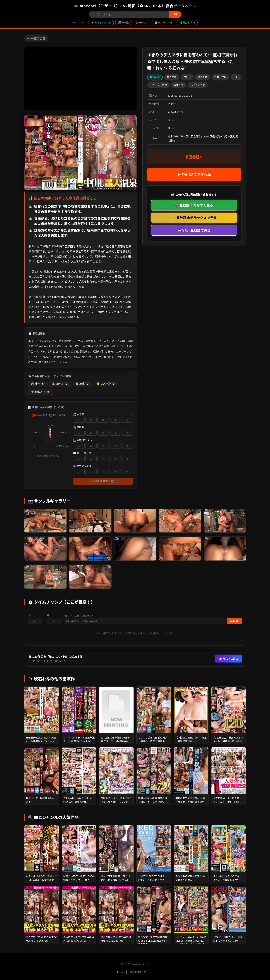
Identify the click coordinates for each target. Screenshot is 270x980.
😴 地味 (82, 384)
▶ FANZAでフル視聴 (194, 174)
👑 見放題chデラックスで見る (194, 218)
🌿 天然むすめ (187, 22)
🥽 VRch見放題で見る (194, 230)
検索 (175, 14)
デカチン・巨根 (158, 85)
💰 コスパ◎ (106, 384)
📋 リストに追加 (229, 659)
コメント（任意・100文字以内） (80, 616)
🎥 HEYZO (142, 22)
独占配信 (203, 77)
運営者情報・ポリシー (142, 972)
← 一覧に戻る (36, 38)
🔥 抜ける (60, 384)
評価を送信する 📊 (103, 481)
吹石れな (155, 77)
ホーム (120, 972)
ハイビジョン (198, 85)
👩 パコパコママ (163, 22)
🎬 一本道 (123, 22)
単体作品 (179, 85)
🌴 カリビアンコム (101, 22)
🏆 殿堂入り (40, 392)
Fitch (171, 120)
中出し (187, 77)
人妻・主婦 (220, 77)
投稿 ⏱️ (234, 621)
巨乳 (236, 77)
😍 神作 (38, 384)
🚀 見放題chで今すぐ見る (194, 205)
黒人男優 (172, 77)
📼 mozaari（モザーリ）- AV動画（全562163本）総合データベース (135, 6)
